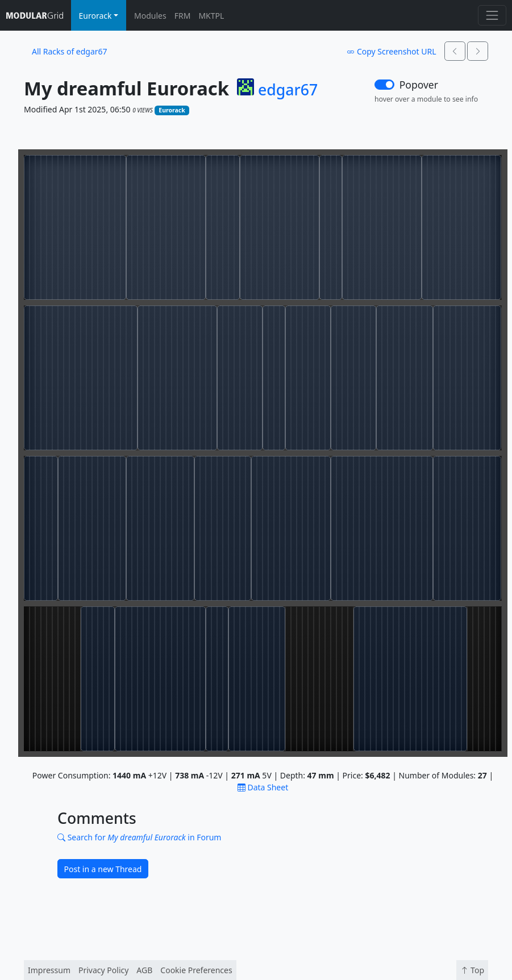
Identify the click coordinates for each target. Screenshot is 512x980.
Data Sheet (263, 787)
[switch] (384, 85)
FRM (183, 16)
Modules (150, 16)
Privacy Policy (103, 970)
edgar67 (288, 90)
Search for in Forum (139, 837)
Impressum (49, 970)
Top (472, 970)
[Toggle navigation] (492, 15)
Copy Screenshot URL (391, 51)
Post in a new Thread (103, 869)
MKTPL (211, 16)
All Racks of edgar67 (70, 51)
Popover (419, 85)
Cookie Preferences (196, 970)
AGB (144, 970)
